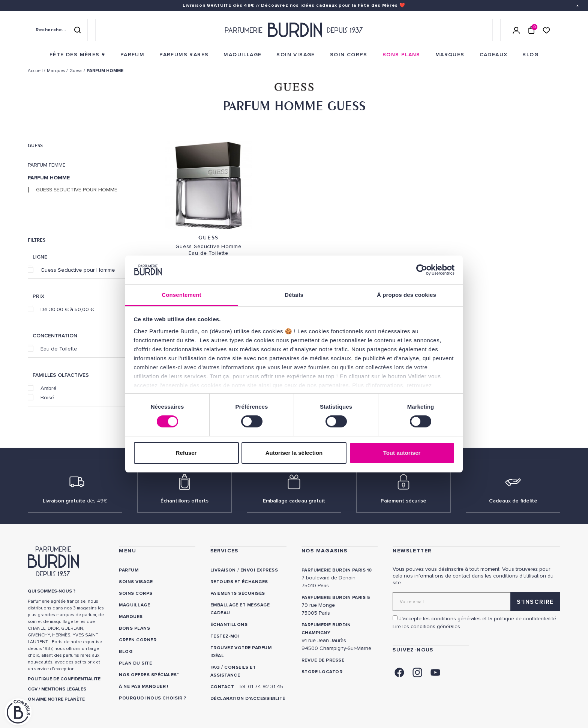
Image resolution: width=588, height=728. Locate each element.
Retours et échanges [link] (239, 582)
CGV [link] (33, 689)
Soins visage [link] (136, 582)
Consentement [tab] (181, 295)
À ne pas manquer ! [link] (144, 687)
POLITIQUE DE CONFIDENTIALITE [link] (64, 679)
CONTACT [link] (222, 687)
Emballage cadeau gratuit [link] (294, 501)
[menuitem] (77, 55)
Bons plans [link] (134, 628)
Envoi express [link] (259, 570)
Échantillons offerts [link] (184, 501)
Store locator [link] (322, 672)
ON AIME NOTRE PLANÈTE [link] (56, 699)
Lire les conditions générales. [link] (427, 626)
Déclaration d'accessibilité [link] (248, 699)
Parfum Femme (47, 165)
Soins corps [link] (136, 593)
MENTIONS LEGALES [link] (64, 689)
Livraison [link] (223, 570)
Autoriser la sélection (294, 453)
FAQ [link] (215, 667)
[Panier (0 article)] (531, 30)
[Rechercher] (77, 30)
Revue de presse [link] (323, 660)
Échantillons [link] (229, 625)
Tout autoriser (402, 453)
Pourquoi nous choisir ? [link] (152, 698)
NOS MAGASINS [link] (325, 551)
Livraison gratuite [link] (75, 501)
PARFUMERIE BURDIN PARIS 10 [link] (337, 570)
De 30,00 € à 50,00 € (67, 309)
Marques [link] (131, 617)
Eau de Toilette (59, 349)
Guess (35, 145)
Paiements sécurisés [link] (238, 593)
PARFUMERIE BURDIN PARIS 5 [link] (336, 598)
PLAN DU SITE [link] (135, 663)
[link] (77, 55)
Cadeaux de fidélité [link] (513, 501)
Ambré (49, 388)
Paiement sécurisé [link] (403, 501)
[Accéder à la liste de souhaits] (546, 30)
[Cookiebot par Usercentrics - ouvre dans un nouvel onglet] (422, 270)
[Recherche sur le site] (58, 30)
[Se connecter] (516, 30)
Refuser (186, 453)
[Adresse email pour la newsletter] (476, 602)
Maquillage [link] (134, 605)
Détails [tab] (294, 295)
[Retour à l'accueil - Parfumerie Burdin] (294, 30)
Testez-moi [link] (225, 636)
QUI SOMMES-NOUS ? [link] (52, 591)
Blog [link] (126, 652)
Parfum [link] (129, 570)
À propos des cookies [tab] (406, 295)
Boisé (47, 397)
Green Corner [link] (138, 640)
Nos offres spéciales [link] (148, 675)
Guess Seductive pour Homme (77, 190)
